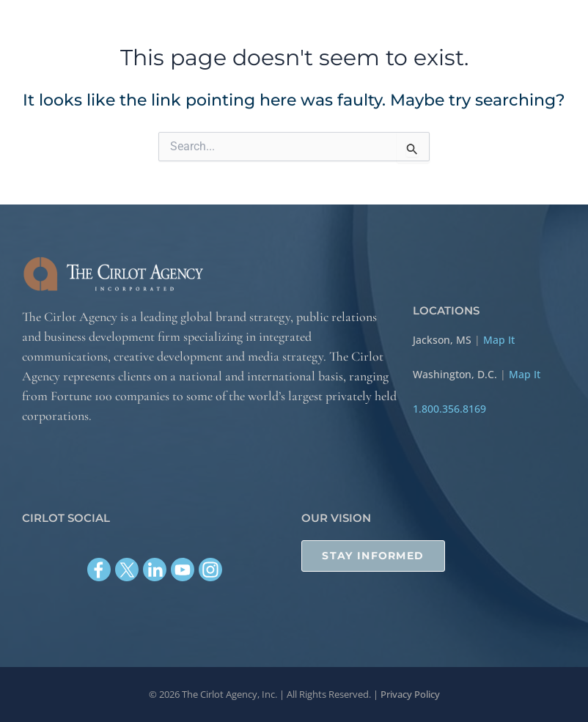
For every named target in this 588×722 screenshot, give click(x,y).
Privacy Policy (410, 694)
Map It (499, 340)
